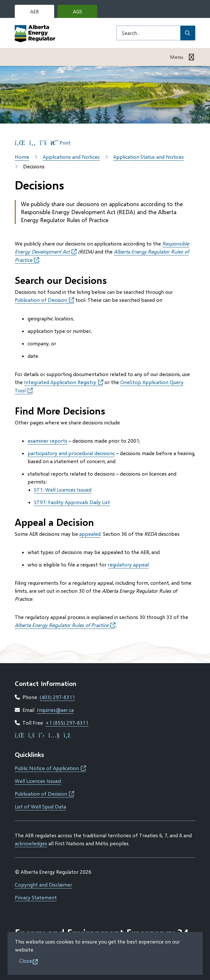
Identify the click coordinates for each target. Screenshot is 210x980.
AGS (82, 13)
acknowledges (31, 843)
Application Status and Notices (148, 157)
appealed (90, 534)
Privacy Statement (36, 897)
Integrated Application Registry (64, 382)
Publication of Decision (44, 300)
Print (61, 143)
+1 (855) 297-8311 (67, 723)
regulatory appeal (128, 564)
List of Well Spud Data (40, 806)
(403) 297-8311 (57, 697)
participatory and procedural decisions (71, 453)
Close (26, 961)
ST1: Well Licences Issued (63, 490)
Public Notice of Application (50, 768)
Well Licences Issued (38, 781)
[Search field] (148, 33)
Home (22, 157)
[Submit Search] (188, 33)
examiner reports (47, 441)
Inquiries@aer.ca (55, 710)
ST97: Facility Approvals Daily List (72, 502)
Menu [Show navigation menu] (176, 57)
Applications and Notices (71, 157)
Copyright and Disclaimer (43, 884)
